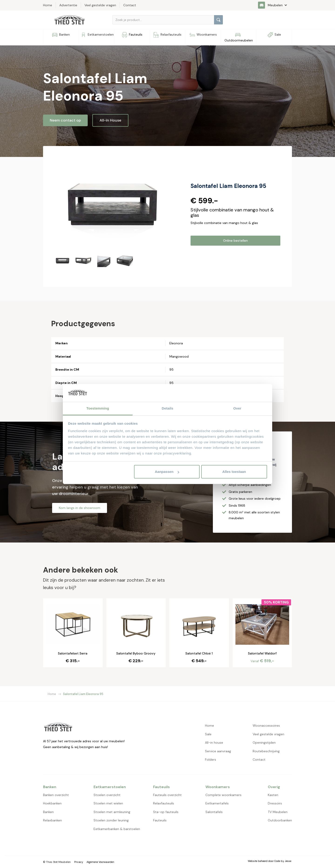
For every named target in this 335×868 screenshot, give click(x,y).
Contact (259, 759)
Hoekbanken (52, 803)
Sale (208, 734)
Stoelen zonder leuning (111, 820)
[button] (275, 5)
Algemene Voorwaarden (100, 862)
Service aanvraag (218, 751)
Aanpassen (167, 472)
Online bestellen (235, 241)
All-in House (110, 120)
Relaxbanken (52, 820)
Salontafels (214, 812)
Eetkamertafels (217, 803)
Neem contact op (65, 120)
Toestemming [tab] (98, 408)
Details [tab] (167, 408)
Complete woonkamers (223, 795)
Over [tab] (237, 408)
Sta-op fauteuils (166, 812)
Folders (211, 759)
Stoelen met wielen (108, 803)
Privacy (79, 862)
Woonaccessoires (266, 726)
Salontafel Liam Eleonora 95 (83, 694)
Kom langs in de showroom (80, 508)
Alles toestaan (234, 472)
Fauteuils (160, 820)
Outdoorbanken (280, 820)
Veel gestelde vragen (268, 734)
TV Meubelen (278, 812)
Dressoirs (275, 803)
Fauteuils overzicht (167, 795)
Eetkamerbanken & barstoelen (117, 829)
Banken (48, 812)
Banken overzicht (56, 795)
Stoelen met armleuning (112, 812)
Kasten (273, 795)
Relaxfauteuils (164, 803)
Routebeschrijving (266, 751)
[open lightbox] (114, 203)
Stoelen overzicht (107, 795)
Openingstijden (264, 743)
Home (52, 694)
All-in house (214, 743)
